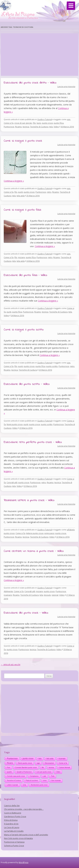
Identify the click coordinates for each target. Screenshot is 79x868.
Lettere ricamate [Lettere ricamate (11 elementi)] (13, 785)
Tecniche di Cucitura (39, 127)
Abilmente (8, 591)
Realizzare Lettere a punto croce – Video (29, 500)
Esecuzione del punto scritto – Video (27, 384)
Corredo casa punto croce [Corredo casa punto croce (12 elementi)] (16, 776)
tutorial (55, 595)
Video (56, 127)
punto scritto (52, 366)
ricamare (8, 595)
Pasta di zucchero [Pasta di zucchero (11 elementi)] (32, 781)
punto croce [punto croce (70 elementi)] (28, 759)
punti (20, 192)
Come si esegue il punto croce (23, 141)
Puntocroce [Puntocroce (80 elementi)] (12, 758)
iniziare (22, 257)
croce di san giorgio (23, 123)
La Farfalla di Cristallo (14, 831)
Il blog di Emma (11, 820)
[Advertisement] (39, 55)
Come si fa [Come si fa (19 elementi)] (63, 763)
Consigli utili (12, 482)
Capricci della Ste (12, 806)
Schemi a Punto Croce (14, 846)
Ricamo (18, 127)
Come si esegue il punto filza (22, 210)
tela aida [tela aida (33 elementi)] (50, 759)
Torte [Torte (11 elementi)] (53, 776)
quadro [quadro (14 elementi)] (9, 772)
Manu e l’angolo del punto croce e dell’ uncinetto (26, 835)
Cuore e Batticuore (13, 813)
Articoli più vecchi (10, 665)
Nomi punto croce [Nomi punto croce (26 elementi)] (25, 763)
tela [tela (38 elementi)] (40, 759)
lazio (39, 123)
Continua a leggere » (14, 181)
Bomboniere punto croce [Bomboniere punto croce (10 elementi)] (39, 785)
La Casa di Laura (12, 827)
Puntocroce (9, 127)
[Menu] (71, 6)
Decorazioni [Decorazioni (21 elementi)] (49, 763)
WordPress (23, 862)
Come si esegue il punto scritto (24, 330)
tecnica (26, 127)
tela (51, 127)
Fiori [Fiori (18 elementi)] (9, 767)
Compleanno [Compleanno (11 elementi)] (34, 776)
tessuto (47, 595)
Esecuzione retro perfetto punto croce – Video (33, 442)
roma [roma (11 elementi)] (45, 781)
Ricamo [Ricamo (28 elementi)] (10, 763)
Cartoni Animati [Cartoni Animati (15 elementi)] (65, 767)
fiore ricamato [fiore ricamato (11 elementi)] (56, 781)
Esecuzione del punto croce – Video (26, 613)
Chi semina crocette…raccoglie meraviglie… (24, 809)
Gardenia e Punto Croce (15, 816)
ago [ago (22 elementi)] (38, 763)
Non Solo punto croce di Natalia (18, 838)
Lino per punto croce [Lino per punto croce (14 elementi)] (44, 772)
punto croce (47, 123)
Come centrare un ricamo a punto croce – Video (34, 551)
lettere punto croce (35, 533)
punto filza (59, 123)
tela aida (21, 196)
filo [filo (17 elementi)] (43, 767)
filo (34, 123)
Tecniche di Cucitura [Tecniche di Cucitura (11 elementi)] (14, 781)
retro (49, 192)
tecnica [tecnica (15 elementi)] (52, 767)
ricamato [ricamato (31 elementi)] (62, 759)
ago (69, 119)
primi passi (49, 533)
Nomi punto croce (15, 424)
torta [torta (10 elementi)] (25, 785)
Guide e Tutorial (45, 119)
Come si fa (9, 123)
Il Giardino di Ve (11, 824)
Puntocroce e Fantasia (14, 842)
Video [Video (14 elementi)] (58, 772)
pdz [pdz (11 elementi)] (45, 776)
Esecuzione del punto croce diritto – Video (30, 83)
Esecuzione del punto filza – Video (25, 275)
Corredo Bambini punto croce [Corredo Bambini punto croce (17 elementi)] (26, 767)
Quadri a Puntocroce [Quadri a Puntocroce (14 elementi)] (24, 772)
